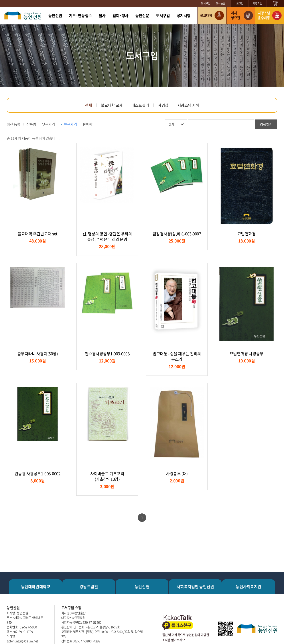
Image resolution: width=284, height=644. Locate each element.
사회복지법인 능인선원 (195, 587)
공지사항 (184, 15)
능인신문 (142, 15)
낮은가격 (48, 124)
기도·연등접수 (80, 15)
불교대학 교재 (112, 105)
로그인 (240, 3)
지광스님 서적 (188, 105)
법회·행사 (120, 15)
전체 (88, 105)
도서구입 (206, 3)
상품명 (31, 124)
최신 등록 (14, 124)
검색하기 (266, 124)
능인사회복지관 (248, 587)
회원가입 (257, 3)
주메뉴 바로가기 (0, 0)
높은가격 (70, 124)
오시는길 (221, 3)
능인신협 (142, 587)
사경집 (163, 105)
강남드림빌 (89, 587)
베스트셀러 (140, 105)
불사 (102, 15)
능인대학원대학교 (35, 587)
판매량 (88, 124)
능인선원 (55, 15)
